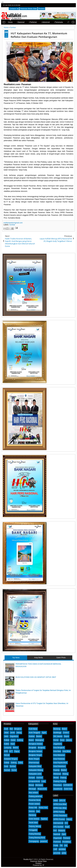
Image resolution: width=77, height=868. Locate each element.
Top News (16, 658)
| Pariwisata (50, 22)
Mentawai (39, 785)
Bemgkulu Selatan (36, 744)
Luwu (44, 781)
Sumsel (7, 770)
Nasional (57, 834)
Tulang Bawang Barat (37, 838)
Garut (62, 740)
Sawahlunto (58, 789)
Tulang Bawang (35, 834)
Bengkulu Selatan (35, 751)
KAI (66, 823)
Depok (66, 736)
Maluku (16, 748)
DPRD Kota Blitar (60, 804)
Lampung (8, 748)
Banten (39, 736)
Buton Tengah (34, 759)
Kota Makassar (59, 755)
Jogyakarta (14, 736)
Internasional (58, 823)
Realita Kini (28, 859)
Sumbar (12, 225)
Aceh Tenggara (35, 733)
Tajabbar (44, 819)
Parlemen (57, 842)
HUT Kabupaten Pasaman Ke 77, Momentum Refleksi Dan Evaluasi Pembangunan (39, 35)
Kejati (67, 827)
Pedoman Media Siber (28, 9)
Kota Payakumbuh (60, 763)
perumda (57, 853)
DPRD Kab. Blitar (60, 808)
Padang (63, 778)
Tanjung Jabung (35, 826)
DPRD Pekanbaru (60, 816)
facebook (66, 5)
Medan (56, 778)
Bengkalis (33, 748)
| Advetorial (37, 22)
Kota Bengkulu (59, 748)
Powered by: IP (38, 865)
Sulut (6, 766)
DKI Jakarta (58, 736)
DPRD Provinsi (59, 819)
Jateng (19, 733)
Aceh (6, 729)
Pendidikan (67, 842)
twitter (63, 5)
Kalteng (20, 740)
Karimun (40, 778)
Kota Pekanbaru (60, 766)
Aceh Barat (33, 729)
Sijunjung (32, 815)
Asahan (32, 736)
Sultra (20, 763)
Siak (38, 811)
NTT (11, 751)
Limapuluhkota (34, 781)
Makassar (57, 774)
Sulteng (14, 763)
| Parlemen (24, 22)
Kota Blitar (66, 751)
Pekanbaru (58, 785)
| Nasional (12, 22)
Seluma (32, 811)
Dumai (56, 740)
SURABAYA (68, 785)
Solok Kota (68, 789)
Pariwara (67, 838)
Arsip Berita (38, 658)
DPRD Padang (59, 812)
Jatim (6, 736)
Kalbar (7, 740)
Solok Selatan (34, 819)
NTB (6, 751)
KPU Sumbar (58, 827)
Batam (31, 740)
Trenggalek (33, 830)
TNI (61, 846)
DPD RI (62, 801)
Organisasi (58, 838)
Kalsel (13, 740)
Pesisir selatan (34, 804)
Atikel (56, 801)
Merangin (32, 789)
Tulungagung (34, 841)
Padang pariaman (36, 796)
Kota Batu (57, 751)
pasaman (44, 841)
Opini (64, 834)
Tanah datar (33, 823)
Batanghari (39, 740)
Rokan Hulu (43, 808)
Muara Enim (42, 789)
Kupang (56, 770)
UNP (55, 849)
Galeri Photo (61, 658)
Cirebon (66, 733)
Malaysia (62, 831)
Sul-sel (7, 755)
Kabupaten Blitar (35, 766)
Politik (56, 846)
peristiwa (62, 849)
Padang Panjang (60, 781)
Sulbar (7, 763)
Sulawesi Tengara (11, 759)
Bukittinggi (57, 733)
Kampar (32, 778)
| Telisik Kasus (64, 22)
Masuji (31, 785)
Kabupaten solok (35, 774)
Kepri (13, 744)
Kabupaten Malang (36, 770)
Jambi (12, 733)
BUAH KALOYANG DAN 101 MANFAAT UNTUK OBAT (36, 677)
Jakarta (69, 740)
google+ (70, 5)
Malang (65, 774)
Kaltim (7, 744)
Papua (17, 751)
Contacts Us (14, 9)
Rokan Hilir (33, 808)
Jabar (6, 733)
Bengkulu (18, 729)
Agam (44, 733)
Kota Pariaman (59, 759)
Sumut (14, 770)
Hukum (69, 819)
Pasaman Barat (35, 800)
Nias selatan (34, 793)
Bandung (57, 729)
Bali (11, 729)
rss (73, 5)
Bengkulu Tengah (35, 755)
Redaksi (41, 9)
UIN (66, 846)
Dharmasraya (34, 763)
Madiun (64, 770)
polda (64, 853)
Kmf (55, 831)
